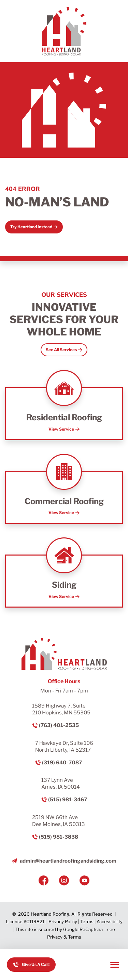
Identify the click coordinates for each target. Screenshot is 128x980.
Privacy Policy (63, 921)
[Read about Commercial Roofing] (64, 498)
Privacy (55, 937)
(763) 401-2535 (59, 725)
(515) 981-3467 (68, 800)
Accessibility (110, 921)
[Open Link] (64, 350)
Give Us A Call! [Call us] (36, 964)
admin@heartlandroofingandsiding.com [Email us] (68, 861)
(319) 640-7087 (62, 763)
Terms (87, 921)
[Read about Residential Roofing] (64, 414)
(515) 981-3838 (59, 837)
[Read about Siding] (64, 581)
